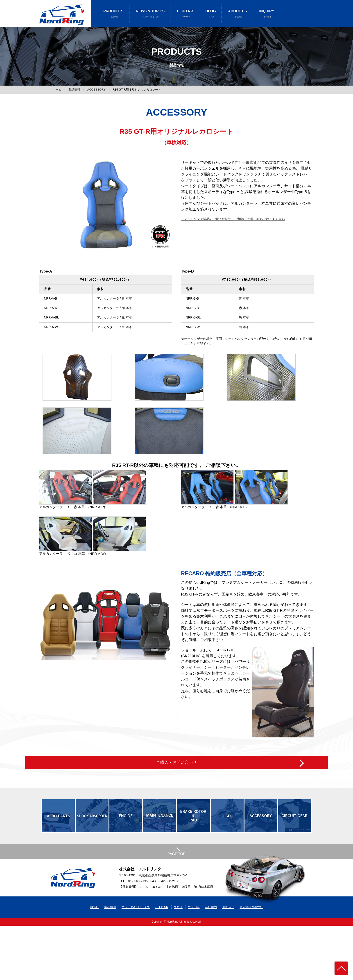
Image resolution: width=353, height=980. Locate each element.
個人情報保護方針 (251, 961)
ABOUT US (238, 14)
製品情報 (74, 90)
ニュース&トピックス (136, 961)
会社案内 (211, 961)
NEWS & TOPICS (150, 14)
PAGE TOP (176, 897)
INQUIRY (267, 14)
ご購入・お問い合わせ (177, 798)
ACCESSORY (96, 90)
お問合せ (228, 961)
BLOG (211, 14)
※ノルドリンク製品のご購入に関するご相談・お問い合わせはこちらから (233, 219)
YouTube (194, 961)
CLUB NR (185, 14)
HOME (94, 961)
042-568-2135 (138, 930)
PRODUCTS (113, 14)
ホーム (57, 90)
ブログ (178, 961)
